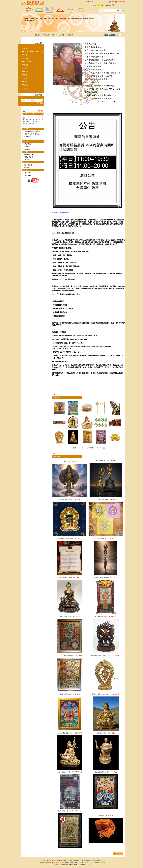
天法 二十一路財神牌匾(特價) (65, 655)
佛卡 (26, 82)
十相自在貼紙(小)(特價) (66, 500)
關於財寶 (38, 35)
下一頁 (99, 448)
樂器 (26, 68)
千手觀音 (65, 461)
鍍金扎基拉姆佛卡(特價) (102, 772)
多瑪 (26, 55)
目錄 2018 (28, 175)
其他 (26, 48)
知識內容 (27, 137)
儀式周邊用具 (28, 62)
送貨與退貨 (28, 144)
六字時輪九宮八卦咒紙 (102, 500)
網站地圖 (27, 149)
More (42, 139)
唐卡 (26, 78)
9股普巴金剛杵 (101, 538)
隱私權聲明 (28, 165)
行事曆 (62, 35)
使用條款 (27, 167)
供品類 (26, 65)
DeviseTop (89, 865)
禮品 (26, 88)
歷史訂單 (90, 2)
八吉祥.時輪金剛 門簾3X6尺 (65, 772)
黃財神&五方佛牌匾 (65, 694)
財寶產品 (46, 35)
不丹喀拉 (101, 815)
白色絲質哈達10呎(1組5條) (65, 538)
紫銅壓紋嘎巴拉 (101, 733)
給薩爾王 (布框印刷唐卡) (101, 577)
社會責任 (27, 160)
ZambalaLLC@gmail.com (53, 862)
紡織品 (26, 72)
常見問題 (27, 147)
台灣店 (112, 2)
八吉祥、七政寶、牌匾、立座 (33, 52)
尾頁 (103, 448)
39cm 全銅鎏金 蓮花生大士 (65, 733)
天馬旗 (26, 85)
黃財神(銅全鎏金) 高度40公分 (101, 694)
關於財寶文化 (29, 154)
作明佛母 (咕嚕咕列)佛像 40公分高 (101, 655)
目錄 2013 (28, 173)
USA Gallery (121, 2)
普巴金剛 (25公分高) (101, 616)
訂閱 (42, 103)
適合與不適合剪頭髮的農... (33, 131)
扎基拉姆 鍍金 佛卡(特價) (66, 811)
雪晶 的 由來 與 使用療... (32, 134)
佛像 (26, 75)
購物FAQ (55, 35)
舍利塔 (26, 58)
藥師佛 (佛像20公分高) (65, 577)
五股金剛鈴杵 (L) (101, 461)
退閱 (38, 103)
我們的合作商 (29, 157)
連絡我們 (70, 35)
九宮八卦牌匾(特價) (65, 616)
